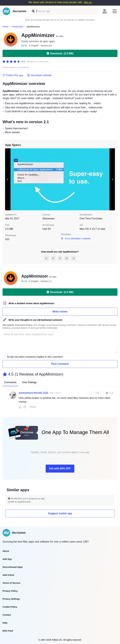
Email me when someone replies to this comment (35, 357)
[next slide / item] (113, 179)
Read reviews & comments (16, 67)
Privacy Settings (11, 599)
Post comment (60, 364)
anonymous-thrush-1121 (34, 393)
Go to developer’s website (76, 239)
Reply (33, 407)
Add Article (8, 575)
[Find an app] (33, 11)
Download (60, 53)
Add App (7, 559)
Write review (60, 312)
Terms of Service (11, 583)
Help (5, 623)
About (6, 551)
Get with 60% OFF (60, 469)
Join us (88, 2)
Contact (7, 615)
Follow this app (13, 75)
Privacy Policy (10, 591)
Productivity (18, 27)
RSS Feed (8, 631)
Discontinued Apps (13, 567)
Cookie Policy (10, 607)
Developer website (39, 75)
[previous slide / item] (7, 179)
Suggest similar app (60, 513)
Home (5, 27)
